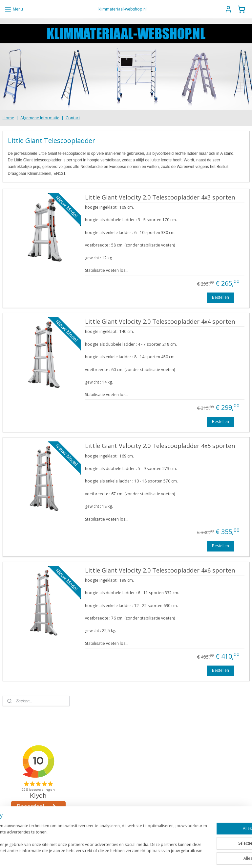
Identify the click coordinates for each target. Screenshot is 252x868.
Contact (73, 118)
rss (126, 856)
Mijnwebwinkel (208, 856)
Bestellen (220, 297)
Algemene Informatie (40, 118)
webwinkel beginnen (151, 856)
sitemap (112, 856)
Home (8, 118)
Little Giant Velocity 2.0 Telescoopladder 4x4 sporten (160, 322)
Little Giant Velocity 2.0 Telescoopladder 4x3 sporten (160, 198)
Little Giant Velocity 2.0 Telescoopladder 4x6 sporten (160, 571)
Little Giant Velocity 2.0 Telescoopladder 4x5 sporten (160, 446)
